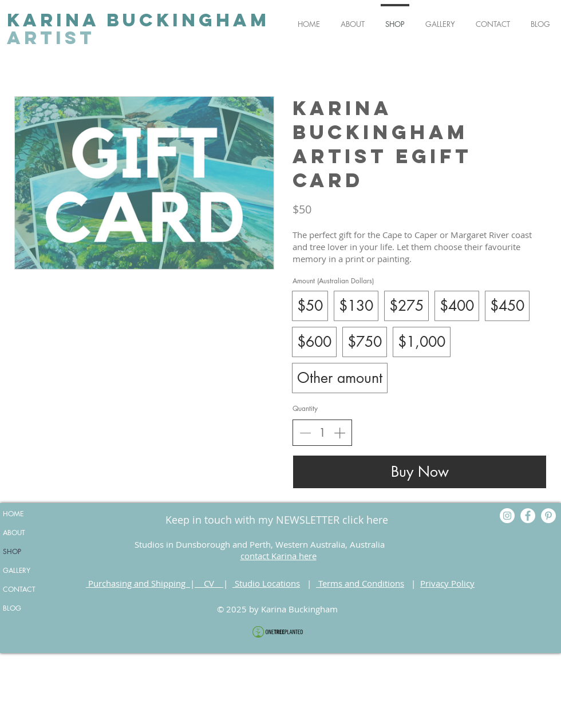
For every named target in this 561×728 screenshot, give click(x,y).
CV (209, 583)
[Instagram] (507, 516)
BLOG (12, 608)
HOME (13, 514)
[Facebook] (528, 516)
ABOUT (14, 533)
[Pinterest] (548, 516)
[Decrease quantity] (305, 433)
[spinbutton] (322, 433)
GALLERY (17, 570)
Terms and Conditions (360, 583)
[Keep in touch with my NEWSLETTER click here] (276, 520)
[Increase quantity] (339, 433)
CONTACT (19, 589)
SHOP (12, 551)
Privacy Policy (447, 583)
